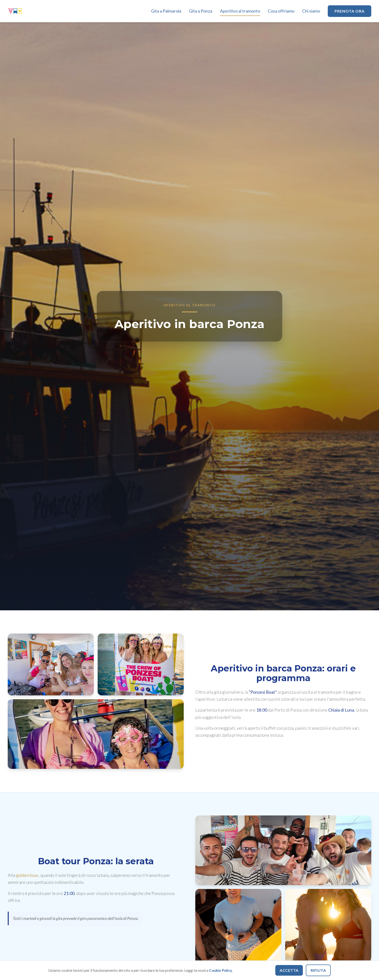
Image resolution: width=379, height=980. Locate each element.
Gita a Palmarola (166, 11)
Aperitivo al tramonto (240, 11)
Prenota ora (350, 11)
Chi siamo (311, 11)
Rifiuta (318, 970)
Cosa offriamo (281, 11)
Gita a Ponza (201, 11)
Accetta (289, 970)
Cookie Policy (221, 970)
